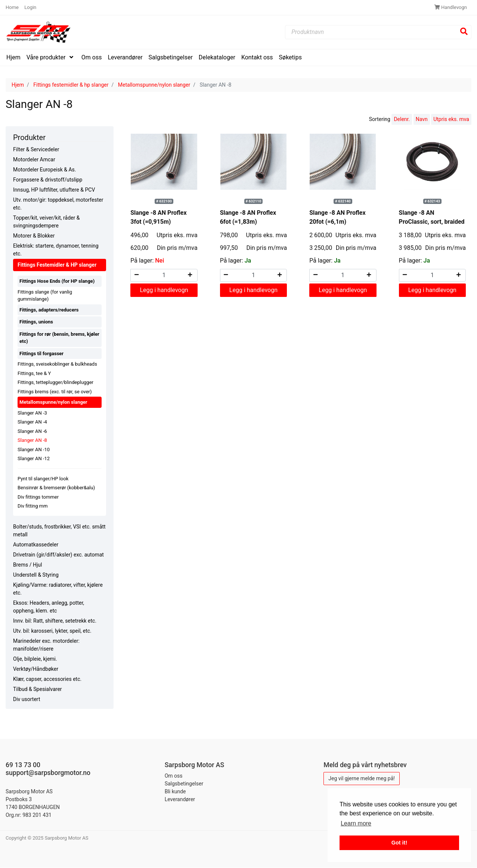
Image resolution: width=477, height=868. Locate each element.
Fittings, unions (36, 322)
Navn (422, 120)
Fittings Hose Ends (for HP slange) (57, 281)
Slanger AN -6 (32, 431)
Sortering (380, 120)
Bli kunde (175, 791)
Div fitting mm (33, 506)
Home (13, 7)
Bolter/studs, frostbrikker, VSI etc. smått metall (59, 531)
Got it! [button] (399, 843)
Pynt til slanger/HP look (43, 479)
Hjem (13, 57)
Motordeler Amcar (34, 160)
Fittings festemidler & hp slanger (71, 85)
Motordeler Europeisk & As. (44, 170)
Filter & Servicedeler (36, 150)
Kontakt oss (257, 57)
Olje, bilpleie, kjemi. (35, 659)
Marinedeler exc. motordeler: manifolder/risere (46, 645)
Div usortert (27, 699)
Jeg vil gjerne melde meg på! (362, 778)
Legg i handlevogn (164, 290)
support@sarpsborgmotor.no (48, 773)
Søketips (290, 57)
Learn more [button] (356, 823)
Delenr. (402, 120)
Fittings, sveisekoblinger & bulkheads (57, 364)
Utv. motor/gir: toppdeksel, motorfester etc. (58, 204)
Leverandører (125, 57)
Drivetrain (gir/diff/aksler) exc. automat (58, 555)
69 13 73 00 (23, 765)
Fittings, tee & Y (34, 373)
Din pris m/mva (177, 248)
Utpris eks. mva (451, 120)
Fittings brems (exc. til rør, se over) (55, 392)
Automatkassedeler (36, 545)
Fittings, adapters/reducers (49, 310)
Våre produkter (47, 57)
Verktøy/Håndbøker (36, 669)
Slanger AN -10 (34, 449)
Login (30, 7)
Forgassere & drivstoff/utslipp (48, 180)
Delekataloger (217, 57)
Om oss (92, 57)
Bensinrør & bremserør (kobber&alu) (56, 488)
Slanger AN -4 (32, 422)
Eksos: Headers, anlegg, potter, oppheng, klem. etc (49, 607)
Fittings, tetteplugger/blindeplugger (55, 383)
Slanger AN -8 (32, 441)
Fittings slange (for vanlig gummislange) (45, 296)
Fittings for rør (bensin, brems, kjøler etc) (59, 338)
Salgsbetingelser (171, 57)
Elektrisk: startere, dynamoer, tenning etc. (56, 250)
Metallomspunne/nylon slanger (154, 85)
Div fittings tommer (38, 497)
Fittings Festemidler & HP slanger (57, 265)
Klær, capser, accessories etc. (47, 679)
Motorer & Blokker (34, 236)
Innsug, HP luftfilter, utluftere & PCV (54, 190)
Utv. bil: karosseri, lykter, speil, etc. (52, 631)
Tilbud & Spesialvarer (38, 689)
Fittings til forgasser (41, 354)
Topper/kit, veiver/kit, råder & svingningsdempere (46, 222)
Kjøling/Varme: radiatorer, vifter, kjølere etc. (58, 589)
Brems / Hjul (27, 565)
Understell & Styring (36, 575)
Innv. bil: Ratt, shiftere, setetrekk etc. (55, 621)
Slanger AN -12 (34, 459)
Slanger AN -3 (32, 413)
